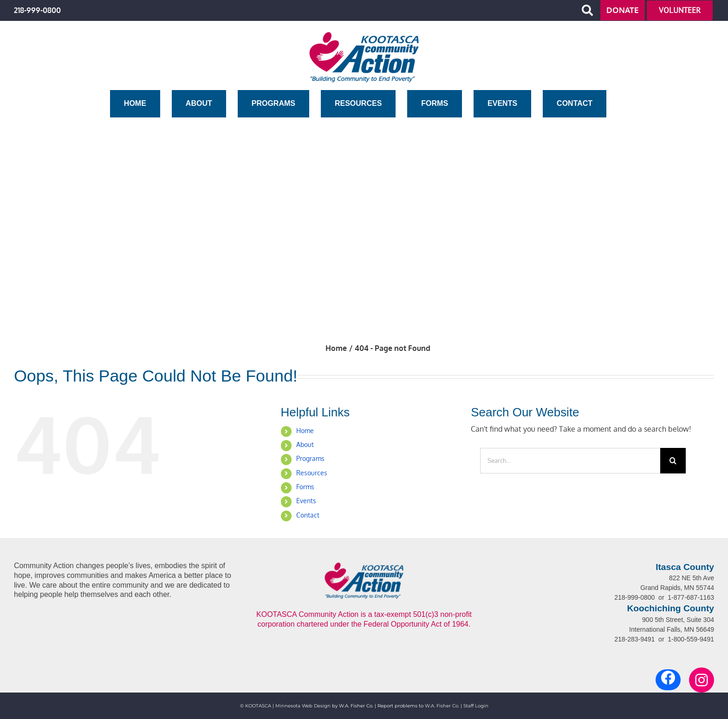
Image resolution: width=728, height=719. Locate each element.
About (305, 444)
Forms (305, 487)
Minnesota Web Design (303, 706)
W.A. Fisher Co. (442, 706)
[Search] (673, 461)
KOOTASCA (258, 706)
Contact (308, 515)
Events (306, 501)
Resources (312, 473)
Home (305, 431)
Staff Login (476, 706)
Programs (310, 458)
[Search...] (570, 461)
